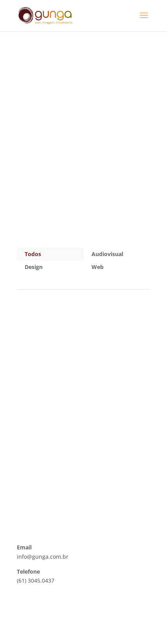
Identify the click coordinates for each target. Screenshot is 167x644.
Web (98, 267)
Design (34, 267)
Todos (33, 254)
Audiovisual (107, 254)
